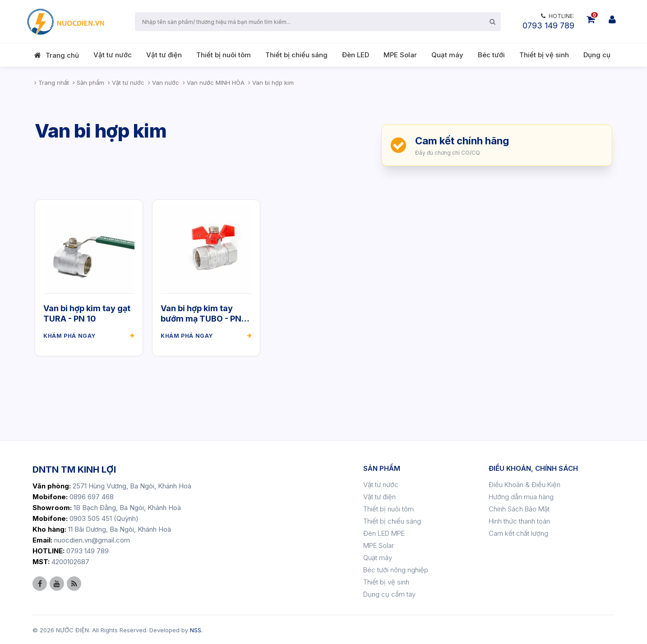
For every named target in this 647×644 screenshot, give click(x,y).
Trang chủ (62, 55)
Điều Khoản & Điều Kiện (525, 483)
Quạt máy (447, 55)
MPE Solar (400, 55)
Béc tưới (491, 55)
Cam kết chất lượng (518, 532)
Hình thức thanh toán (519, 520)
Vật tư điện (164, 55)
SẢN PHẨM (382, 467)
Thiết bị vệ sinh (544, 55)
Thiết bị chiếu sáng (296, 55)
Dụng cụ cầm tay (389, 593)
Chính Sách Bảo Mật (519, 508)
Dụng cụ (597, 55)
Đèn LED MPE (384, 532)
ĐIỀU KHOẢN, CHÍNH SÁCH (533, 467)
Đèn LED (356, 55)
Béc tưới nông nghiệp (396, 568)
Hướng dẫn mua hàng (521, 495)
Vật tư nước (113, 55)
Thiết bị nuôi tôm (224, 55)
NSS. (196, 629)
